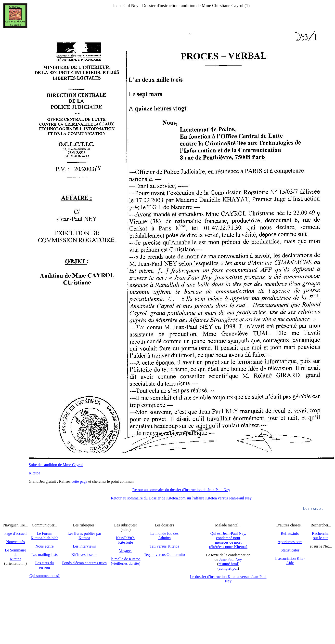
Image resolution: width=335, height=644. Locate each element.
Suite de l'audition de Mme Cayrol (56, 465)
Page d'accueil (15, 533)
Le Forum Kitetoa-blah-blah (45, 536)
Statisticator (290, 550)
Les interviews (84, 546)
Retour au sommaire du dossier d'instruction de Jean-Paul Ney (181, 490)
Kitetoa (34, 473)
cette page (79, 481)
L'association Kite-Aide (290, 561)
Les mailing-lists (45, 555)
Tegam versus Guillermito (164, 555)
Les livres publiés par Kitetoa (84, 536)
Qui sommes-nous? (45, 576)
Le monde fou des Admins (164, 536)
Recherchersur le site (321, 536)
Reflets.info (290, 533)
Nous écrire (44, 546)
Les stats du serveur (45, 565)
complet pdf (228, 568)
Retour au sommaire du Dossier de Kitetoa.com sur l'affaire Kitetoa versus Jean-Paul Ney (181, 498)
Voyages (126, 551)
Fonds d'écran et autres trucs (84, 563)
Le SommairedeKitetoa (16, 555)
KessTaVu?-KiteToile (126, 540)
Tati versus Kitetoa (164, 546)
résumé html (228, 564)
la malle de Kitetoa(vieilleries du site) (125, 561)
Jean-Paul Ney (231, 559)
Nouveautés (15, 542)
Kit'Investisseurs (84, 555)
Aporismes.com (290, 542)
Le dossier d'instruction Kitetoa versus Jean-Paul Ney (228, 579)
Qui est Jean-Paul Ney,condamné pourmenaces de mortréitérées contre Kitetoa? (228, 540)
